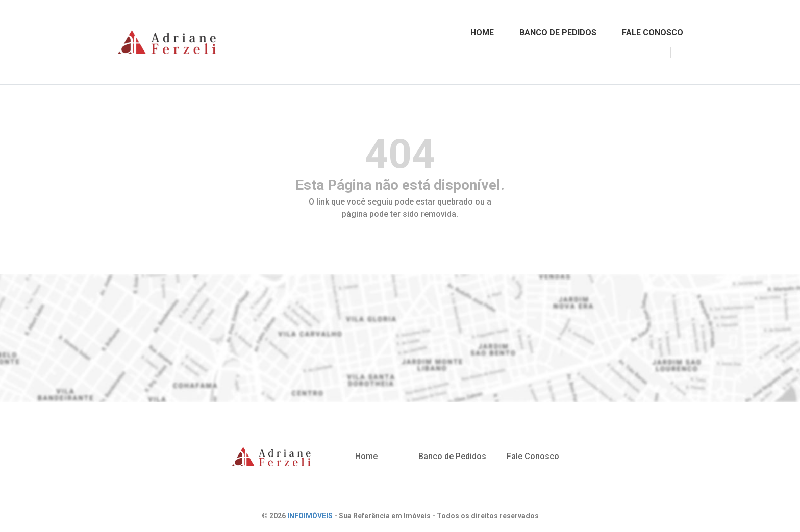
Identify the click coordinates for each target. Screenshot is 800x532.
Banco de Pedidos (452, 456)
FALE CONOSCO (653, 32)
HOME (482, 32)
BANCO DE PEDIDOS (558, 32)
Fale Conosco (533, 456)
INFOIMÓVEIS (310, 516)
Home (366, 456)
